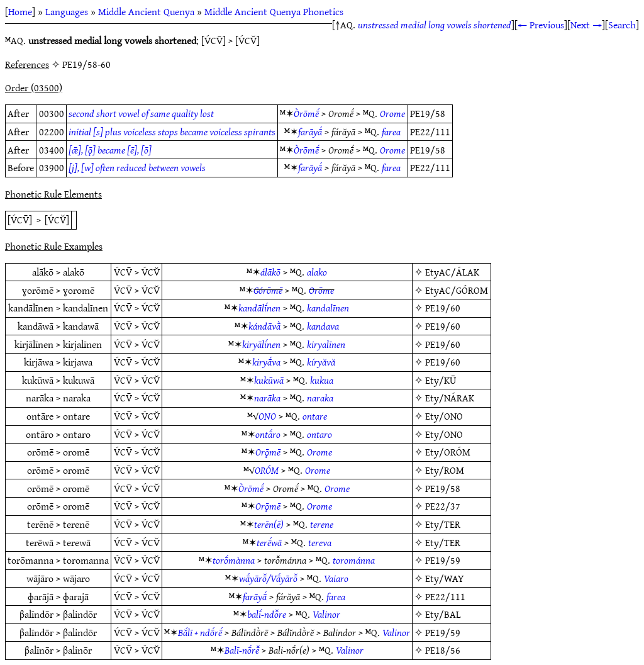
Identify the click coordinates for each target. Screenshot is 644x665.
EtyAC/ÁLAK (452, 272)
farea (391, 131)
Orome (392, 113)
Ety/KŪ (441, 380)
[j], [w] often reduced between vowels (137, 167)
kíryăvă (321, 362)
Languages (67, 11)
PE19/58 (443, 488)
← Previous (541, 25)
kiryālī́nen (261, 344)
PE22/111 (445, 596)
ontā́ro (268, 434)
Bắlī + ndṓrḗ (200, 632)
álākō (270, 272)
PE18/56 (443, 650)
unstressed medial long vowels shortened (435, 25)
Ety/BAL (443, 614)
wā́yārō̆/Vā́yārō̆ (268, 578)
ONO (267, 416)
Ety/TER (443, 524)
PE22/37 (443, 506)
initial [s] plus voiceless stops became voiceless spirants (172, 131)
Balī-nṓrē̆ (242, 650)
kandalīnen (328, 308)
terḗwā (269, 542)
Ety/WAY (445, 578)
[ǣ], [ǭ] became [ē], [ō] (110, 150)
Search (622, 25)
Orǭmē (268, 452)
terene (322, 524)
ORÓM (267, 470)
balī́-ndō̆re (267, 614)
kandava (323, 326)
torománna (354, 560)
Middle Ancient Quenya (146, 11)
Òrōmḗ (306, 113)
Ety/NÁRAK (450, 398)
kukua (322, 380)
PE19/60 (443, 308)
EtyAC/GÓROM (457, 290)
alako (317, 272)
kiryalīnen (326, 344)
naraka (320, 398)
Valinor (326, 614)
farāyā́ (310, 131)
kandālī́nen (259, 308)
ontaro (319, 434)
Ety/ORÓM (448, 452)
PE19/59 (443, 560)
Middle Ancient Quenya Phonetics (274, 11)
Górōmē (268, 290)
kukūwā (269, 380)
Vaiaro (336, 578)
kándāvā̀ (264, 326)
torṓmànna (234, 560)
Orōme (321, 290)
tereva (320, 542)
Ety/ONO (444, 416)
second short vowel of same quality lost (141, 113)
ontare (315, 416)
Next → (586, 25)
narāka (267, 398)
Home (20, 11)
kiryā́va (266, 362)
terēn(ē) (269, 524)
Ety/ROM (445, 470)
